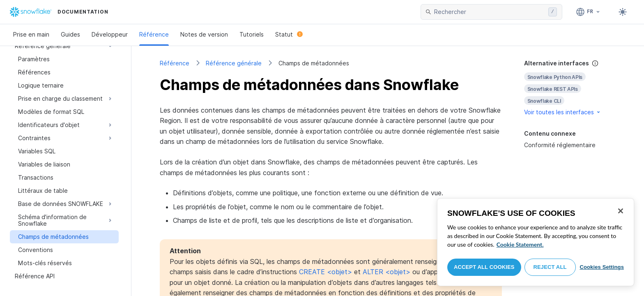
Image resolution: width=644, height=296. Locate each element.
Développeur (110, 34)
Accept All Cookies (484, 267)
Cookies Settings (602, 267)
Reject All (550, 267)
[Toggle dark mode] (623, 12)
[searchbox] (490, 12)
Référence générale (234, 63)
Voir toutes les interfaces (563, 112)
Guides (70, 34)
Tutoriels (252, 34)
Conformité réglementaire (560, 145)
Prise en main (31, 34)
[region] (536, 242)
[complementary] (570, 88)
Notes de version (204, 34)
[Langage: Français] (588, 12)
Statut (289, 34)
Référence (154, 34)
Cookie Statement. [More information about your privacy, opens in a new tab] (520, 244)
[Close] (621, 211)
